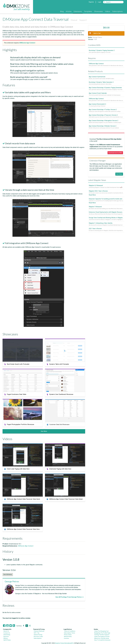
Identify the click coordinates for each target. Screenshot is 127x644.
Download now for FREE (115, 153)
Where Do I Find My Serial (102, 638)
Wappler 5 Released (95, 208)
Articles (69, 11)
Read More (92, 196)
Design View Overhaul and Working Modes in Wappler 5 (106, 219)
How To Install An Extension (102, 640)
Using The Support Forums (102, 636)
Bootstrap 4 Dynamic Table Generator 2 (101, 82)
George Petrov (12, 581)
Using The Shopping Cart (101, 631)
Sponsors (6, 636)
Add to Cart (94, 33)
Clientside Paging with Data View (60, 469)
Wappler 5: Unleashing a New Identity (101, 224)
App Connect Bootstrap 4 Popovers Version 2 (103, 116)
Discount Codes (38, 636)
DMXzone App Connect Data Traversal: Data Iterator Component (28, 499)
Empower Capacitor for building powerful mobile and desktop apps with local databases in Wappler (106, 200)
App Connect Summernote (97, 77)
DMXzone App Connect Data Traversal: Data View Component (27, 530)
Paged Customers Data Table (17, 395)
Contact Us (7, 633)
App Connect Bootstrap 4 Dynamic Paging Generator (105, 88)
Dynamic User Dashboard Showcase (62, 395)
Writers (6, 638)
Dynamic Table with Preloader (59, 364)
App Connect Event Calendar (98, 93)
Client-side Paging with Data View (18, 469)
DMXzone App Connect (26, 546)
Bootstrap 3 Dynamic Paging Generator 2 (102, 50)
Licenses (66, 638)
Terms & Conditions (70, 631)
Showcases (98, 11)
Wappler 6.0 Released (96, 186)
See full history (8, 574)
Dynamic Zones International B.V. (64, 643)
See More (44, 431)
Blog (62, 11)
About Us (6, 631)
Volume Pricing (38, 635)
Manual (74, 20)
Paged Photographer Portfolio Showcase (21, 425)
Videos (108, 11)
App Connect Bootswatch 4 (97, 105)
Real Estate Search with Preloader (18, 364)
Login (100, 2)
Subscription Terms (70, 633)
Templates (88, 11)
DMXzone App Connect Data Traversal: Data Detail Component (70, 500)
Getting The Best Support (102, 635)
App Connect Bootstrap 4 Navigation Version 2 (104, 121)
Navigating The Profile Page (102, 633)
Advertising (7, 635)
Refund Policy (68, 636)
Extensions (78, 11)
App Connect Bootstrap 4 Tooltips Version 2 (103, 110)
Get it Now (119, 175)
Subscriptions (117, 11)
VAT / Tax (37, 633)
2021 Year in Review (95, 230)
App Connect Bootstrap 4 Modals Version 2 (103, 127)
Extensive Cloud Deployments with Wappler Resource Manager (106, 213)
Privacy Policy (68, 635)
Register (91, 2)
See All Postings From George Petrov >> (70, 597)
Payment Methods (39, 631)
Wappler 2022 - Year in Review (98, 192)
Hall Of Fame (7, 640)
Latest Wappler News (97, 181)
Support (83, 20)
